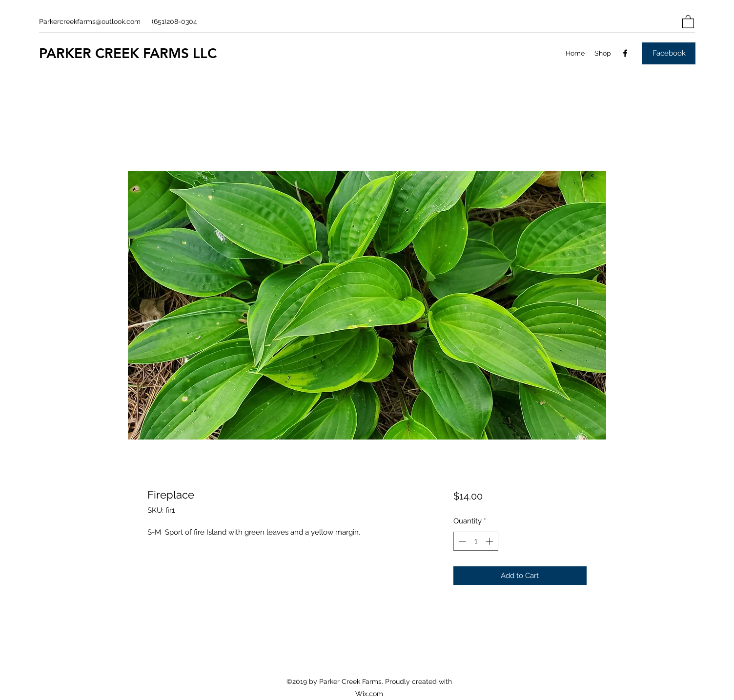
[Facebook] (625, 53)
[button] (688, 21)
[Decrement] (461, 541)
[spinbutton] (476, 541)
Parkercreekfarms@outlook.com (90, 21)
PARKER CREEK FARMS (114, 53)
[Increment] (490, 541)
